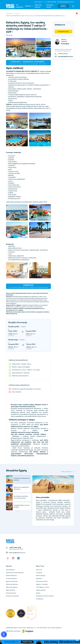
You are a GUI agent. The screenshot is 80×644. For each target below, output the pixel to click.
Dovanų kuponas (11, 593)
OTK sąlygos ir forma (42, 587)
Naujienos (39, 579)
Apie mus (39, 570)
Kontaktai (39, 573)
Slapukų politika (41, 590)
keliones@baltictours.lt (17, 553)
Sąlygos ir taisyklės (42, 584)
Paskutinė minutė (50, 6)
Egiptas (17, 13)
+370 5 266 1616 (15, 548)
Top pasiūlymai (19, 6)
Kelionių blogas (41, 576)
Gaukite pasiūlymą (63, 6)
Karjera (38, 593)
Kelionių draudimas (12, 587)
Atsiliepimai (40, 599)
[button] (4, 634)
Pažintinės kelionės (12, 584)
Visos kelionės (10, 570)
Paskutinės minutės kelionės (15, 573)
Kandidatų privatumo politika (45, 596)
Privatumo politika (42, 581)
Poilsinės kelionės (12, 576)
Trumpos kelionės (12, 579)
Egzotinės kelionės (38, 6)
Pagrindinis (9, 13)
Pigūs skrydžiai (10, 590)
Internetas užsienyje (12, 596)
